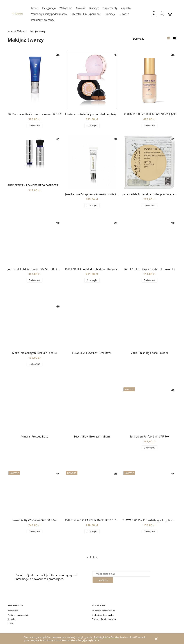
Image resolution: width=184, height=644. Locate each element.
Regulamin (13, 611)
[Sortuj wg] (149, 39)
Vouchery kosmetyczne (103, 611)
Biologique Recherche (103, 615)
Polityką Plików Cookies (107, 637)
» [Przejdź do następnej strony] (97, 557)
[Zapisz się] (103, 580)
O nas (10, 624)
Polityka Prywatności (18, 615)
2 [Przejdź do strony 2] (94, 557)
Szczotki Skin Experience (104, 619)
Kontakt (11, 619)
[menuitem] (35, 8)
